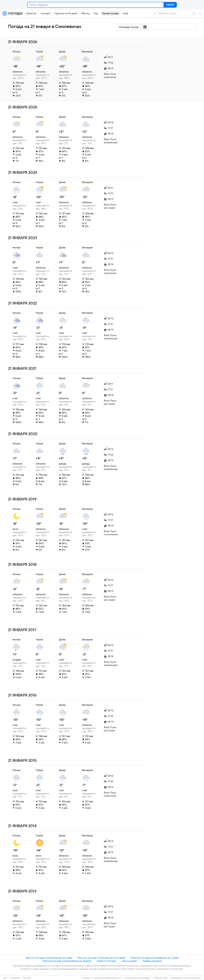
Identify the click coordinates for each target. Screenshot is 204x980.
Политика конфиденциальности (107, 978)
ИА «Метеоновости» (192, 978)
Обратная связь (160, 978)
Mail (5, 978)
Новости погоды (106, 961)
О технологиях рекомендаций (137, 978)
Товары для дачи (152, 961)
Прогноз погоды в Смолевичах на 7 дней (155, 958)
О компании (15, 978)
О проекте (86, 978)
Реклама (27, 978)
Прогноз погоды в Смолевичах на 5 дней (101, 958)
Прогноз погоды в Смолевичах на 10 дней (67, 961)
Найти (170, 5)
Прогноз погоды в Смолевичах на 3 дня (49, 958)
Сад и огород (129, 961)
